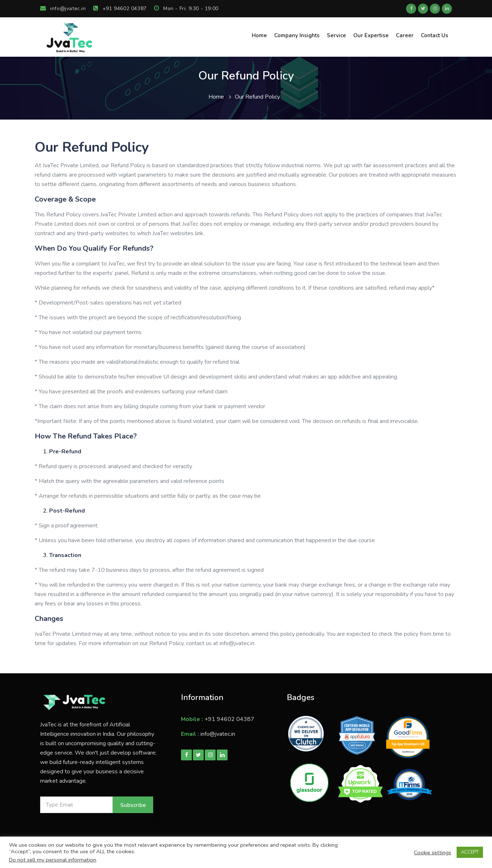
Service (336, 35)
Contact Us (435, 35)
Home (259, 35)
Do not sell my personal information (53, 860)
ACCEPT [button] (470, 852)
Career (405, 35)
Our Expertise (371, 35)
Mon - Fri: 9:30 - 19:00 (186, 8)
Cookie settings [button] (433, 852)
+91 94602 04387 (120, 8)
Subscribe (133, 805)
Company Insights (297, 35)
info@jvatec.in (63, 8)
